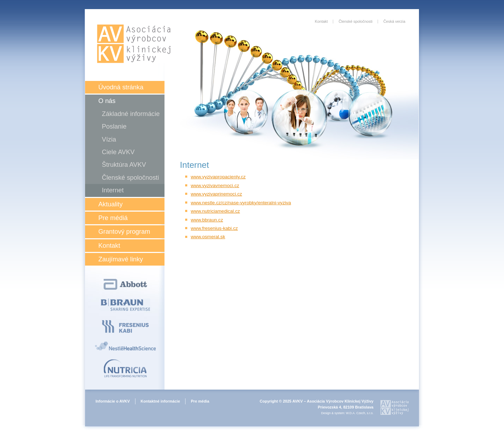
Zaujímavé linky (121, 259)
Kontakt (109, 245)
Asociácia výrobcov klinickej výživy (134, 44)
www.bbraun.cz (207, 220)
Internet (113, 190)
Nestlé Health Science (125, 346)
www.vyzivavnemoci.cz (215, 186)
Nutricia (125, 368)
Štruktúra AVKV (124, 164)
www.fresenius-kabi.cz (214, 228)
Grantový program (124, 231)
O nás (107, 101)
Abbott (125, 284)
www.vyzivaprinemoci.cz (216, 194)
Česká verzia (394, 21)
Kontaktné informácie (160, 401)
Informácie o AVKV (113, 401)
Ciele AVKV (118, 152)
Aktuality (110, 204)
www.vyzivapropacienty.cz (218, 177)
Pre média (200, 401)
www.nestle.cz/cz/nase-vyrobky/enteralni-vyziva (241, 203)
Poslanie (114, 126)
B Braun (125, 305)
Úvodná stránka (121, 87)
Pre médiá (113, 218)
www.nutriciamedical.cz (215, 211)
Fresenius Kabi (125, 326)
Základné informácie (131, 114)
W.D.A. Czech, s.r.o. (360, 413)
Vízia (109, 139)
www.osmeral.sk (208, 237)
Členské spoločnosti (130, 177)
